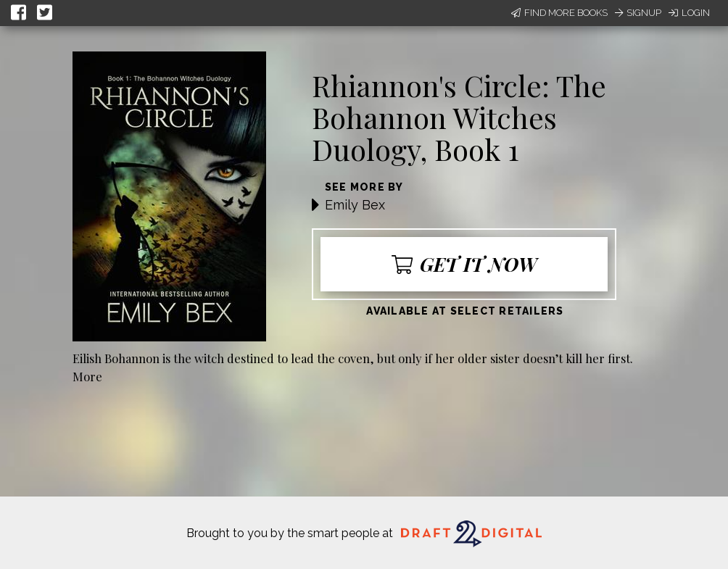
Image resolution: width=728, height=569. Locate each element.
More (87, 376)
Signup (638, 13)
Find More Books (559, 13)
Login (689, 13)
